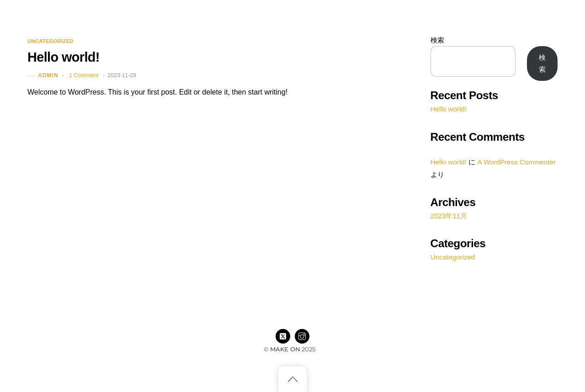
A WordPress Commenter (516, 162)
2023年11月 (449, 216)
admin (48, 76)
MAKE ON (285, 349)
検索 (437, 40)
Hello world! (64, 57)
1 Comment (84, 75)
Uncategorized (51, 42)
